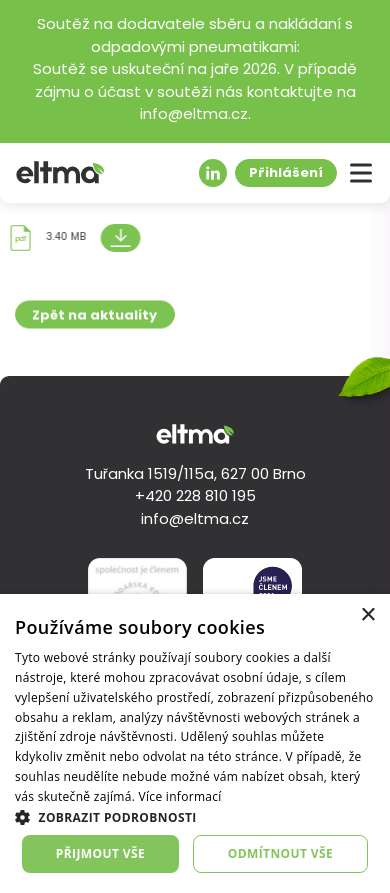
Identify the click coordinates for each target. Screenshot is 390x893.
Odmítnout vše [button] (280, 853)
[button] (195, 817)
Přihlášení (286, 173)
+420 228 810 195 (195, 497)
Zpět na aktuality (94, 320)
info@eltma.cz (195, 520)
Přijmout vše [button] (100, 853)
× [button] (367, 615)
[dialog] (195, 743)
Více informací (180, 796)
